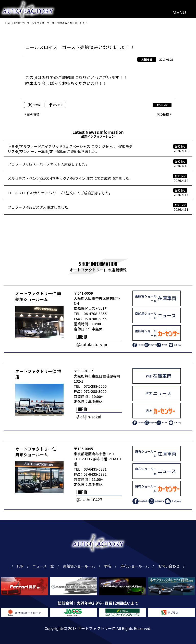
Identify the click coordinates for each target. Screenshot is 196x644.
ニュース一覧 (44, 566)
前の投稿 (33, 114)
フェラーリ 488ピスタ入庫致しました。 (40, 207)
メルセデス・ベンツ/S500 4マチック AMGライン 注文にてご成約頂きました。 (70, 178)
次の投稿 (163, 114)
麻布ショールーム (135, 566)
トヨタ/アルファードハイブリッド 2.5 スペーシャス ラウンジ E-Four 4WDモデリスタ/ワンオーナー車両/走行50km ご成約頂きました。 (70, 149)
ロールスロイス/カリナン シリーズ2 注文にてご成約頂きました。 (60, 193)
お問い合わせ (169, 566)
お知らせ (147, 59)
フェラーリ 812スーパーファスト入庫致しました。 (48, 164)
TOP (20, 566)
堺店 (108, 566)
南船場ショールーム (80, 566)
